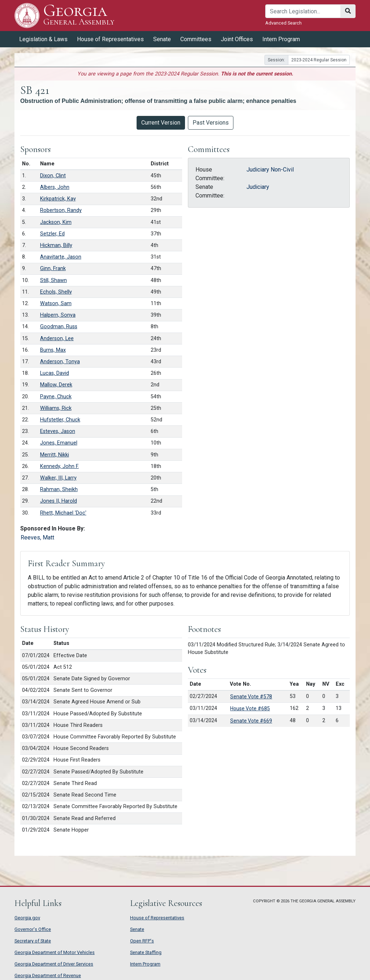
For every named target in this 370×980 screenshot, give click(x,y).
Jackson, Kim (56, 222)
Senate (162, 39)
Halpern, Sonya (58, 315)
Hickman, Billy (56, 245)
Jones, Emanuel (59, 443)
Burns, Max (53, 350)
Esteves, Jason (58, 431)
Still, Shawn (53, 280)
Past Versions (211, 123)
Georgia (79, 15)
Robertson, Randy (61, 210)
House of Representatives (110, 39)
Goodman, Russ (59, 327)
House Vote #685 (250, 708)
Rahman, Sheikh (59, 489)
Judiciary (258, 187)
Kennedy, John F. (59, 466)
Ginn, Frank (53, 268)
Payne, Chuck (56, 397)
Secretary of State (33, 941)
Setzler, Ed (52, 234)
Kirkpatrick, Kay (58, 199)
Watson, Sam (56, 303)
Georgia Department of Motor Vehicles (55, 952)
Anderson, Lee (57, 339)
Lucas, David (55, 373)
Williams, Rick (56, 408)
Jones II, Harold (59, 501)
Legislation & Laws (43, 39)
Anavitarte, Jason (61, 257)
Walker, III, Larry (58, 478)
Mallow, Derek (56, 385)
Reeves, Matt (37, 537)
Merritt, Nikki (55, 455)
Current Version (161, 123)
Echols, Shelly (56, 292)
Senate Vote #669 (251, 721)
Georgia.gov (27, 918)
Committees (196, 39)
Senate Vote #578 (251, 697)
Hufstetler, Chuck (60, 420)
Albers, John (55, 187)
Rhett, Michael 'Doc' (63, 513)
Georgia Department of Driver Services (54, 964)
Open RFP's (142, 941)
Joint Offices (237, 39)
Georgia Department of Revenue (48, 975)
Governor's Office (33, 929)
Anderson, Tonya (60, 362)
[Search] (303, 11)
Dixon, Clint (53, 176)
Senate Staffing (146, 952)
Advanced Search (283, 23)
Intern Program (281, 39)
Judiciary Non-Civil (270, 170)
